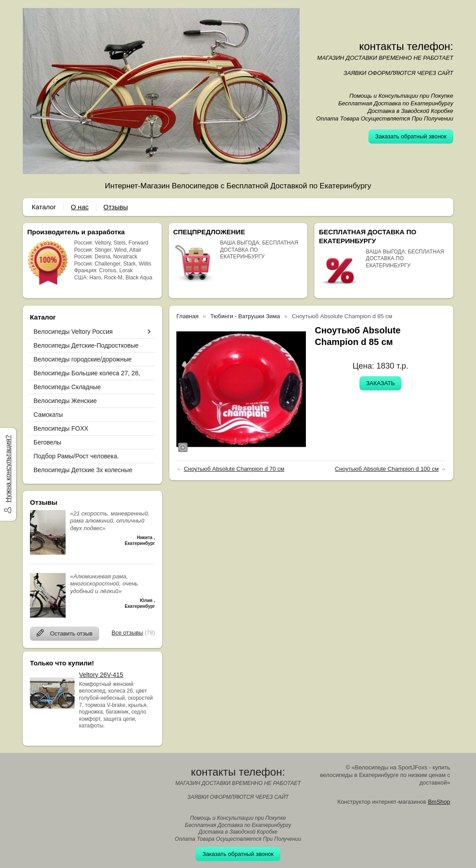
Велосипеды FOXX (61, 428)
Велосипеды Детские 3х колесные (83, 470)
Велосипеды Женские (65, 401)
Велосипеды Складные (67, 387)
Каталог (44, 207)
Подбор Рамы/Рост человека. (76, 456)
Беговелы (47, 442)
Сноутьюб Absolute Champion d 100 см (387, 469)
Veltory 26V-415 (101, 675)
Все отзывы (127, 633)
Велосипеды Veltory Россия (73, 332)
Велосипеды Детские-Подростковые (86, 345)
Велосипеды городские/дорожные (83, 359)
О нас (80, 207)
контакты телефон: (406, 46)
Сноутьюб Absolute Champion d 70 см (234, 469)
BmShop (439, 802)
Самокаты (48, 415)
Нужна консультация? (8, 469)
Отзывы (116, 207)
